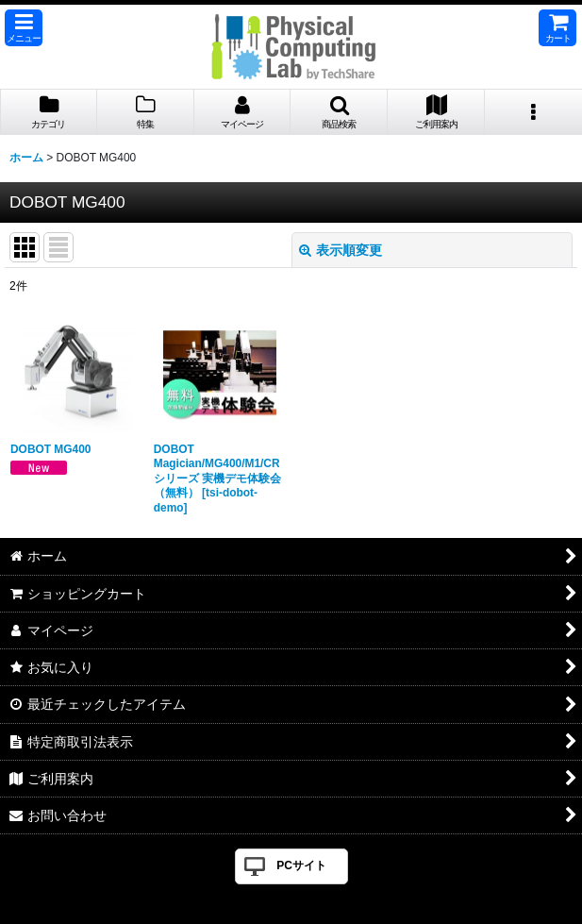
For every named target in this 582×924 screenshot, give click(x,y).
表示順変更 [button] (341, 250)
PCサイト (301, 865)
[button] (24, 28)
